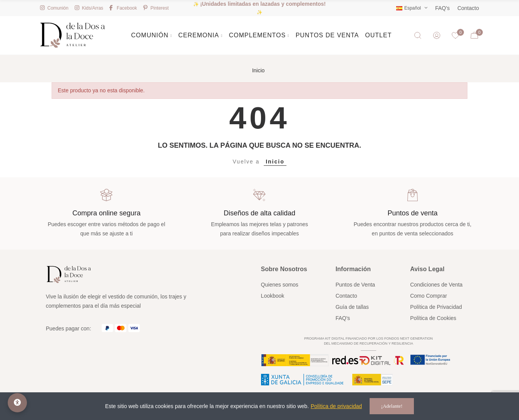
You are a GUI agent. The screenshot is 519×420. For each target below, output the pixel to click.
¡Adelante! (392, 406)
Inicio (275, 162)
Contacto (468, 8)
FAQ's (442, 8)
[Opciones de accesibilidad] (17, 403)
